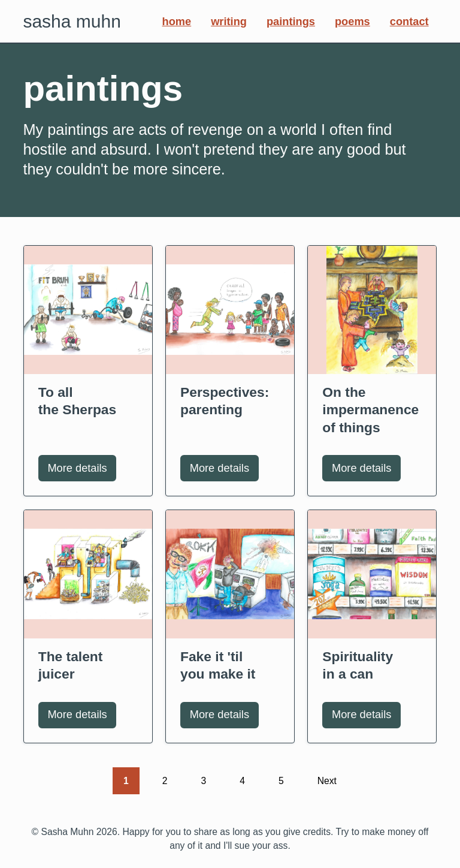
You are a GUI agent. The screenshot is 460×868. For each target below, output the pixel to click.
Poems (352, 21)
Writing (229, 21)
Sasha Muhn (72, 21)
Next (332, 780)
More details (82, 472)
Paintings (291, 21)
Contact (409, 21)
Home (177, 21)
